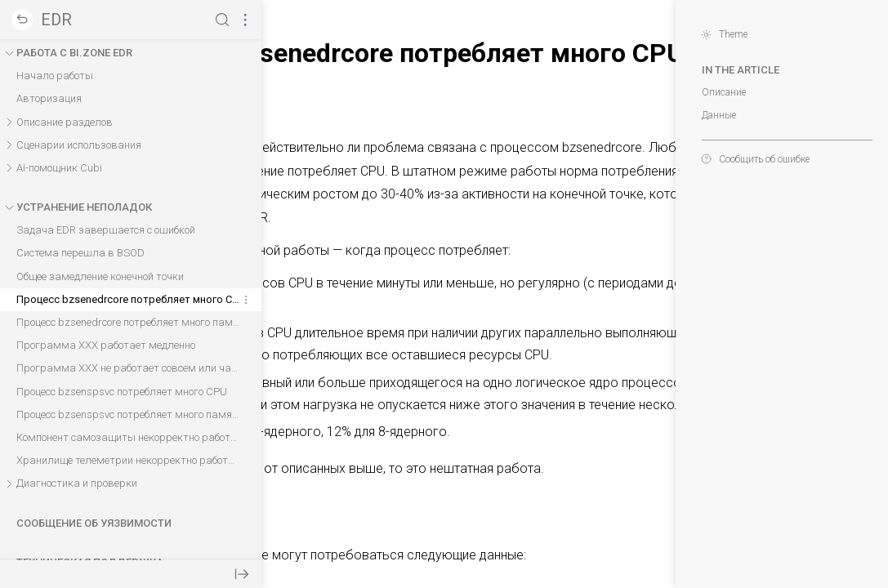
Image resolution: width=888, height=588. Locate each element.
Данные (711, 115)
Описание (716, 92)
